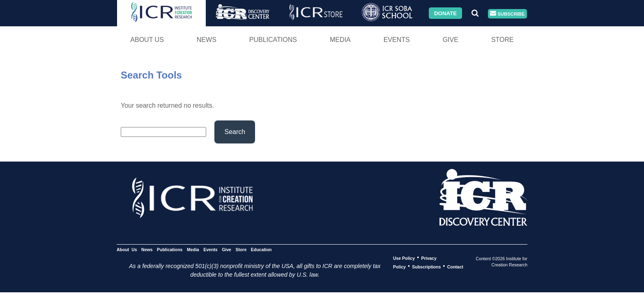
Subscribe (507, 14)
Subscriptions (426, 266)
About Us (147, 40)
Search (235, 132)
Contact (455, 266)
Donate (445, 13)
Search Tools (151, 75)
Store (503, 40)
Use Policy (404, 258)
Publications (273, 40)
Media (340, 40)
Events (397, 40)
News (207, 40)
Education (261, 249)
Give (451, 40)
